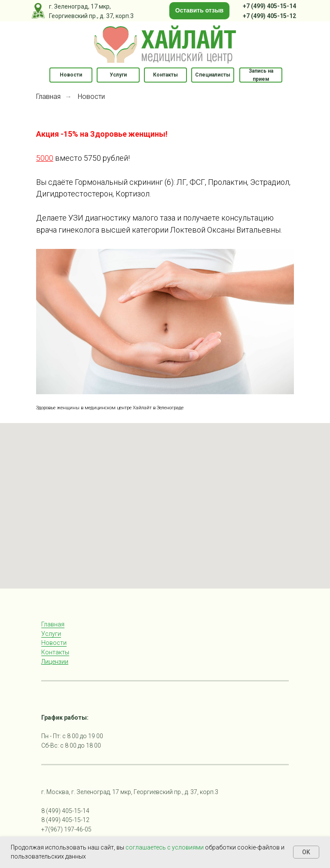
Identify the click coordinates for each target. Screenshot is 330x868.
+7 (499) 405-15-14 (269, 6)
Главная (48, 97)
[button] (199, 11)
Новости (91, 97)
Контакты (55, 652)
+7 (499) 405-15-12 (269, 16)
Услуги (51, 634)
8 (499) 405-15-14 (65, 811)
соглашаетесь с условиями (165, 847)
